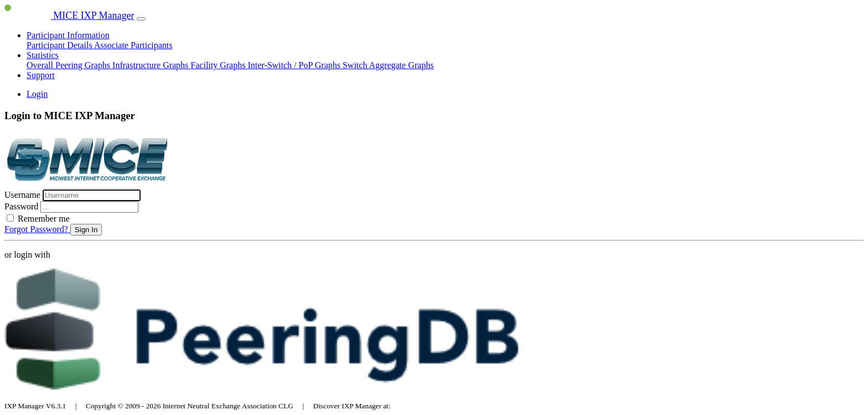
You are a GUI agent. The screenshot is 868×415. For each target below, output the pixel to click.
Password (22, 206)
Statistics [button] (43, 55)
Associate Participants (133, 45)
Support (41, 75)
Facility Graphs (219, 65)
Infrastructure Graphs (151, 65)
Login (37, 94)
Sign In (86, 230)
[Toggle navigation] (141, 19)
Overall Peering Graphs (69, 65)
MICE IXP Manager (69, 16)
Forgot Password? (37, 229)
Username (24, 195)
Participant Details (60, 45)
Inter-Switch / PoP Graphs (295, 65)
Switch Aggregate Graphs (388, 65)
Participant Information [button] (68, 35)
